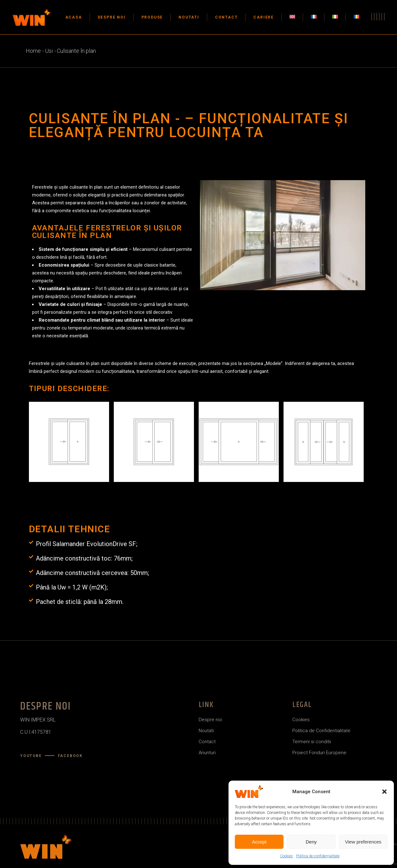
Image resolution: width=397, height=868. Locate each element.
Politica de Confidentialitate (321, 731)
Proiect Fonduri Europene (319, 753)
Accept (259, 842)
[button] (384, 792)
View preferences (363, 842)
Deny (311, 842)
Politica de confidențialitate (318, 856)
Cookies (287, 856)
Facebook (70, 756)
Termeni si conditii (312, 742)
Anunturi (207, 753)
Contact (207, 742)
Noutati (206, 731)
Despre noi (210, 720)
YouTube (31, 756)
